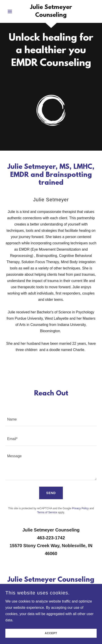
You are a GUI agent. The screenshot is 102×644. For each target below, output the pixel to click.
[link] (51, 11)
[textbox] (51, 419)
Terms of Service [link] (47, 512)
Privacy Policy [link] (80, 508)
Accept (51, 640)
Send (51, 493)
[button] (12, 11)
